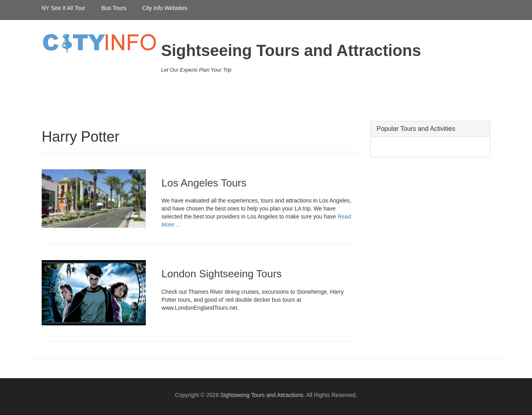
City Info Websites (165, 8)
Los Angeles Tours (204, 183)
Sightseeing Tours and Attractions (291, 50)
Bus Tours (114, 8)
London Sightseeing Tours (222, 274)
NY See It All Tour (63, 8)
